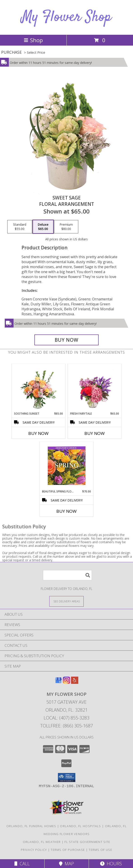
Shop (33, 40)
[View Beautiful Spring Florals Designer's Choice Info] (67, 466)
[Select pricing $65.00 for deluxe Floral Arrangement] (43, 227)
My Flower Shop (66, 17)
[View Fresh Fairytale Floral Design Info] (95, 388)
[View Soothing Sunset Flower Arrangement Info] (39, 388)
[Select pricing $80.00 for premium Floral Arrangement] (66, 227)
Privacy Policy (34, 850)
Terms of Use (100, 850)
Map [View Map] (66, 864)
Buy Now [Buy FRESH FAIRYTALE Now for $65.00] (95, 433)
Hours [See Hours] (111, 864)
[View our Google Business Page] (58, 682)
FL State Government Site (87, 842)
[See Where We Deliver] (66, 601)
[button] (67, 777)
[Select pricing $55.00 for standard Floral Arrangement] (20, 227)
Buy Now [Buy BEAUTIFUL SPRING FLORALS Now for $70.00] (66, 511)
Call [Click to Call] (22, 864)
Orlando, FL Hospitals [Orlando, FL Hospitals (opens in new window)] (80, 826)
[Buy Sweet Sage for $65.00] (66, 340)
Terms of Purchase (68, 850)
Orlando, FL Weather (42, 842)
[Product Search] (67, 575)
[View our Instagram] (66, 682)
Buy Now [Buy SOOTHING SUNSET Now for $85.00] (38, 433)
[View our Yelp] (75, 682)
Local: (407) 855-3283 (66, 718)
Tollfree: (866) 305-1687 (67, 726)
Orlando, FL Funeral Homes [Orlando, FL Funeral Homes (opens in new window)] (31, 826)
